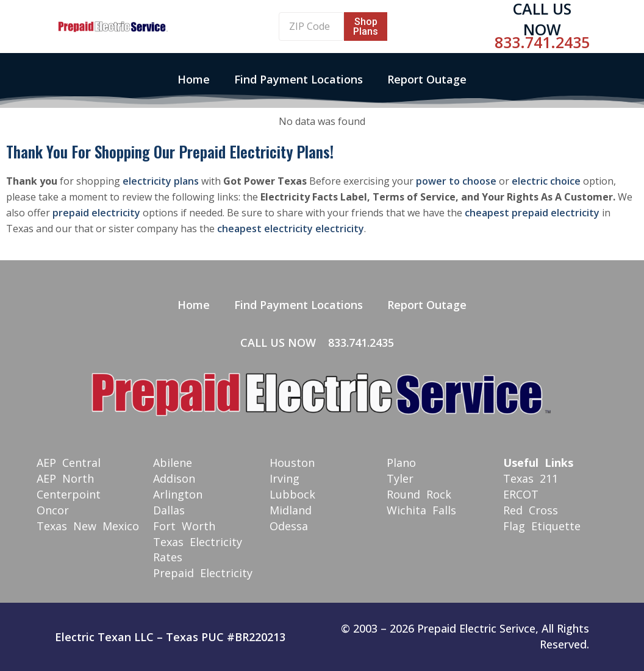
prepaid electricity (96, 213)
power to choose (456, 181)
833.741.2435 (542, 42)
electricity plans (161, 181)
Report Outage (427, 79)
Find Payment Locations (299, 79)
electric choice (546, 181)
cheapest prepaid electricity (532, 213)
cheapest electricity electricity (291, 229)
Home (194, 79)
